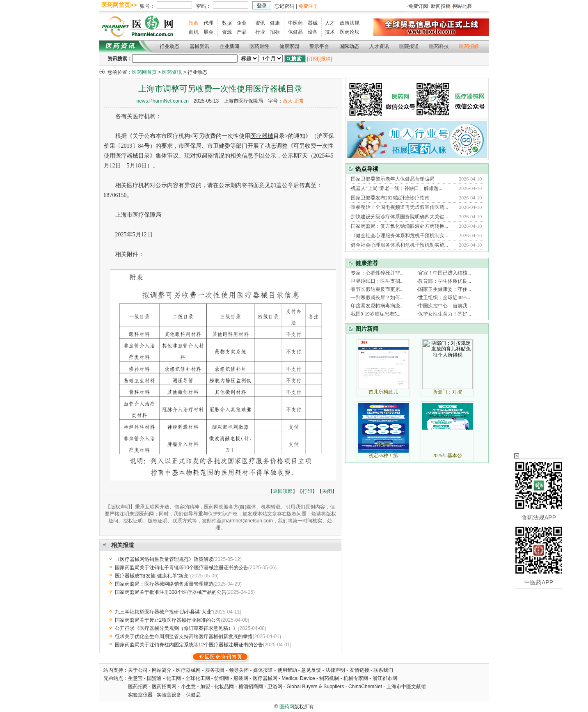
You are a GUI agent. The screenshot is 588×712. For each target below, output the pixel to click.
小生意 (188, 687)
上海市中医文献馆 (406, 687)
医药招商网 (164, 687)
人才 (330, 23)
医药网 (287, 707)
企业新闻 (229, 46)
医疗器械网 (188, 670)
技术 (330, 32)
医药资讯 (172, 72)
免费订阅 (418, 6)
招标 (275, 32)
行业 (260, 32)
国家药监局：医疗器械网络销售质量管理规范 (164, 584)
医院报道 (409, 46)
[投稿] (326, 59)
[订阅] (313, 59)
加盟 (206, 687)
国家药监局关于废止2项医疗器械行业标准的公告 (168, 620)
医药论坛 (350, 32)
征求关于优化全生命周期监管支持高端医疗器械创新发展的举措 (184, 636)
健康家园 (289, 46)
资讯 (260, 23)
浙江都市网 (385, 678)
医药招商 (138, 687)
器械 (313, 23)
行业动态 (169, 46)
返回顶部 (283, 491)
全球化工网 (198, 678)
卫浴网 (276, 687)
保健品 (295, 32)
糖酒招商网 (251, 687)
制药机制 (329, 678)
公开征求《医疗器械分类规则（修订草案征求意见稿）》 (176, 628)
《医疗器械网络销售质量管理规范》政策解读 (164, 559)
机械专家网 (356, 678)
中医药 (295, 23)
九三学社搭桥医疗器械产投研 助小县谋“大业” (164, 612)
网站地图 (463, 6)
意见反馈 (311, 670)
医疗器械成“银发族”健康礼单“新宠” (153, 576)
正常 (299, 101)
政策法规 (350, 23)
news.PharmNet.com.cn (162, 101)
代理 (208, 23)
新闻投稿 (441, 6)
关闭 (327, 491)
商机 (194, 32)
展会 (208, 32)
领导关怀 (239, 670)
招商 (194, 23)
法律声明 (335, 670)
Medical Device (298, 678)
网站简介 (162, 670)
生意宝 (135, 678)
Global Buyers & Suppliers (315, 687)
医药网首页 (144, 72)
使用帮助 (287, 670)
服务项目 (215, 670)
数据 (227, 23)
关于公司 (138, 670)
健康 (275, 23)
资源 (227, 32)
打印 (307, 491)
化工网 (174, 678)
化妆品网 (224, 687)
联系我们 (383, 670)
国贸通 (154, 678)
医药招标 (469, 46)
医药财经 (259, 46)
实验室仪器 (140, 695)
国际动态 (349, 46)
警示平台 (319, 46)
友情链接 (359, 670)
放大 (288, 101)
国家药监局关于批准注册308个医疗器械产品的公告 (171, 592)
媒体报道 (263, 670)
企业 (242, 23)
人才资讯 (379, 46)
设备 (313, 32)
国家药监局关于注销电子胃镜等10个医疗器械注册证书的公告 (182, 568)
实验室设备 (169, 695)
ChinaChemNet (365, 687)
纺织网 (222, 678)
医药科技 (439, 46)
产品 (242, 32)
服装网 (241, 678)
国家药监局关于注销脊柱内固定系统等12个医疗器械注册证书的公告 (189, 645)
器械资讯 (199, 46)
